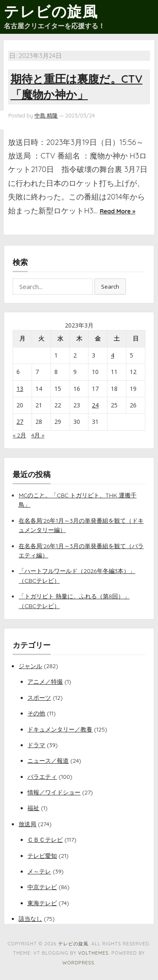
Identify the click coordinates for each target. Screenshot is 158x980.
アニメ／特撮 (45, 682)
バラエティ (42, 777)
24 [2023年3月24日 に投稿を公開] (95, 405)
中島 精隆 (46, 115)
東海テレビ (42, 903)
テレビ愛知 (42, 856)
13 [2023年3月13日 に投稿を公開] (20, 389)
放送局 (27, 824)
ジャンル (30, 666)
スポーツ (39, 698)
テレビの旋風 (51, 11)
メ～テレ (39, 871)
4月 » (38, 435)
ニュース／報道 (48, 761)
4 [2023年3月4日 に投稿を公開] (112, 355)
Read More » (118, 211)
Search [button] (110, 287)
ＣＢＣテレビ (45, 840)
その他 (36, 713)
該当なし (30, 919)
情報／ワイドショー (54, 792)
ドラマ (36, 745)
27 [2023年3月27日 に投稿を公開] (20, 422)
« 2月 (19, 435)
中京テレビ (42, 887)
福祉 (33, 808)
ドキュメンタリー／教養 (60, 729)
